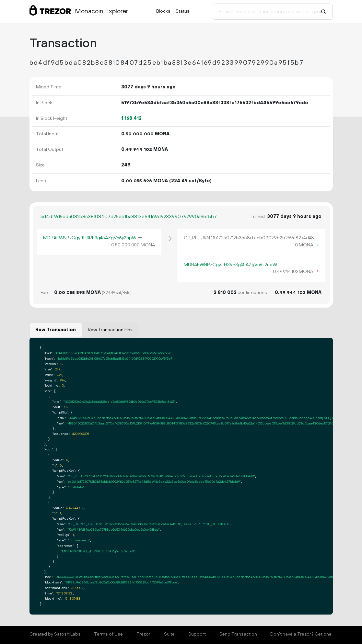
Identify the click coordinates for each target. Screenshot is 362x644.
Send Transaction (238, 634)
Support (197, 634)
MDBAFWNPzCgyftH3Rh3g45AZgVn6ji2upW (90, 238)
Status (183, 11)
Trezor (143, 634)
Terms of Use (108, 634)
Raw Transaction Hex (110, 330)
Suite (169, 634)
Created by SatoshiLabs (55, 634)
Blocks (163, 11)
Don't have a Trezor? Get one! (301, 634)
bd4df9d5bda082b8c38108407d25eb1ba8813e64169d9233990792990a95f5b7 (129, 217)
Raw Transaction (56, 330)
